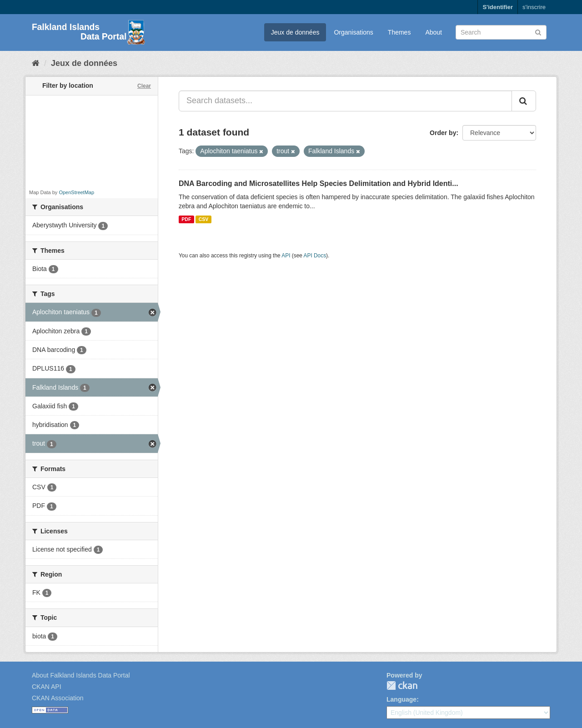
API (286, 256)
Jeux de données (295, 32)
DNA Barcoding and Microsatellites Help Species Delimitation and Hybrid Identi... (319, 183)
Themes (399, 32)
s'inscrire (534, 7)
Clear (144, 86)
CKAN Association (58, 698)
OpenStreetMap (76, 192)
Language (401, 699)
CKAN (402, 685)
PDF (186, 219)
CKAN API (47, 687)
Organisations (353, 32)
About (434, 32)
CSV (204, 219)
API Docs (315, 256)
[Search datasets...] (345, 101)
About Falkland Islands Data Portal (81, 675)
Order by (443, 133)
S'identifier (498, 7)
